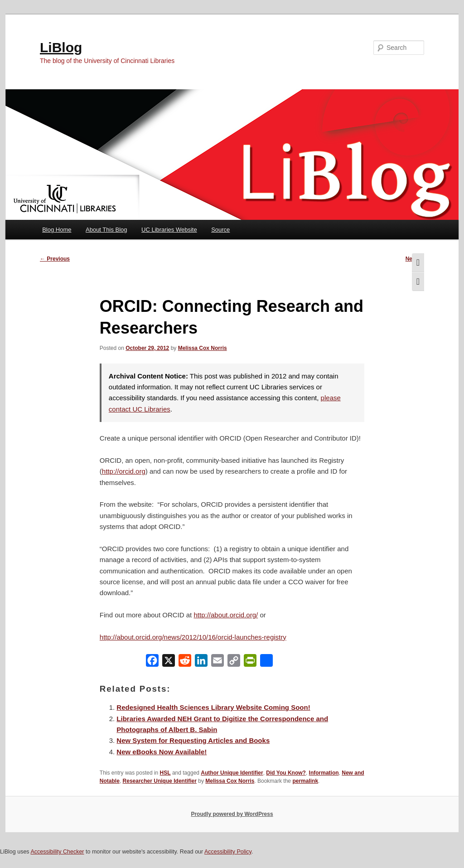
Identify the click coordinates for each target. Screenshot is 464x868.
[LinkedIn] (201, 662)
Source (220, 230)
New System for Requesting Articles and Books (193, 740)
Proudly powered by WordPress (232, 814)
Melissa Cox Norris (203, 348)
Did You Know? (286, 773)
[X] (169, 662)
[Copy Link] (234, 662)
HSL (165, 773)
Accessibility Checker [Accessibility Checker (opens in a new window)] (57, 852)
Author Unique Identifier (232, 773)
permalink (305, 781)
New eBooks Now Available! (162, 752)
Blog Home (57, 230)
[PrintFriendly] (250, 662)
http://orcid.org (124, 471)
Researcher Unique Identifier (160, 781)
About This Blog (106, 230)
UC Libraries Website (169, 230)
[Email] (217, 662)
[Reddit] (185, 662)
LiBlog (61, 47)
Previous (55, 259)
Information (324, 773)
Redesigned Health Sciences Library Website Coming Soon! (213, 707)
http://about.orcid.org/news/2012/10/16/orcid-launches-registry (193, 637)
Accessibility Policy (228, 852)
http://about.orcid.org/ (226, 615)
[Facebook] (152, 662)
